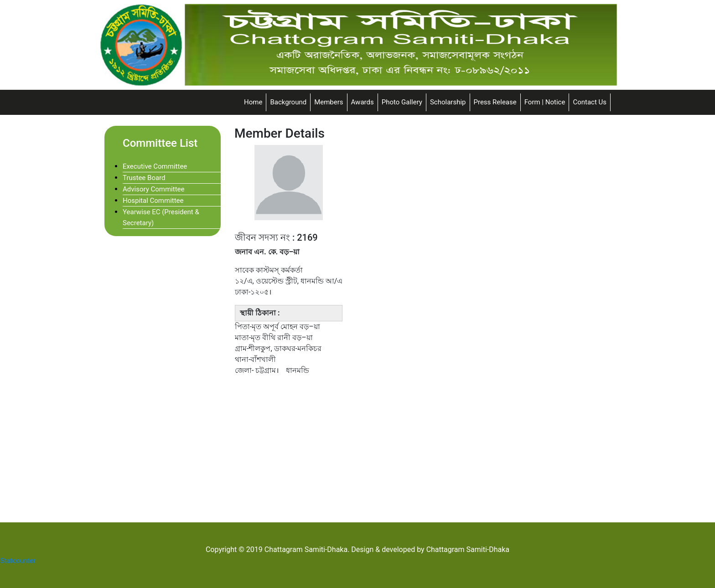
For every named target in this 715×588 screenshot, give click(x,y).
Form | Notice (545, 102)
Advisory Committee (153, 189)
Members (329, 102)
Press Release (495, 102)
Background (288, 102)
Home (253, 102)
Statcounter (18, 561)
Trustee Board (144, 178)
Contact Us (590, 102)
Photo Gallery (402, 102)
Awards (363, 102)
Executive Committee (155, 166)
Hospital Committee (153, 201)
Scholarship (448, 102)
